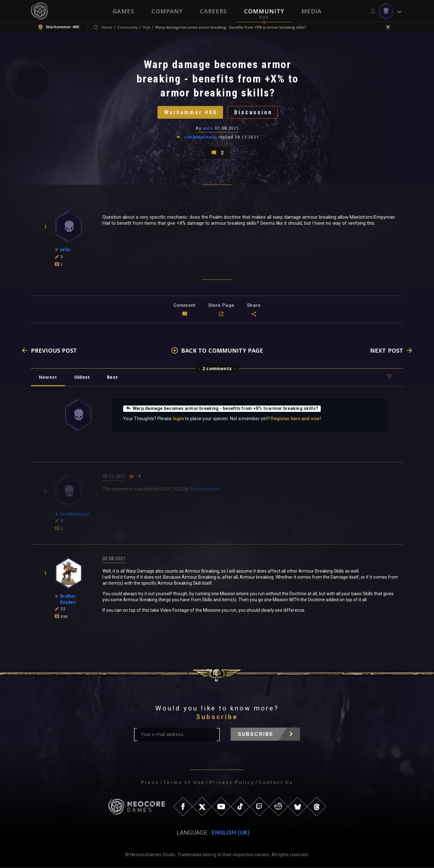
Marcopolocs (205, 490)
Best (113, 378)
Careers (213, 11)
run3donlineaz (201, 138)
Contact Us (276, 783)
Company (167, 11)
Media (311, 11)
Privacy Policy (232, 783)
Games (123, 11)
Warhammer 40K (190, 113)
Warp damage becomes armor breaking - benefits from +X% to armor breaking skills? (223, 409)
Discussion (254, 113)
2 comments (217, 369)
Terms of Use (184, 783)
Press (150, 783)
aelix (208, 129)
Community (264, 11)
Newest (48, 378)
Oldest (82, 378)
